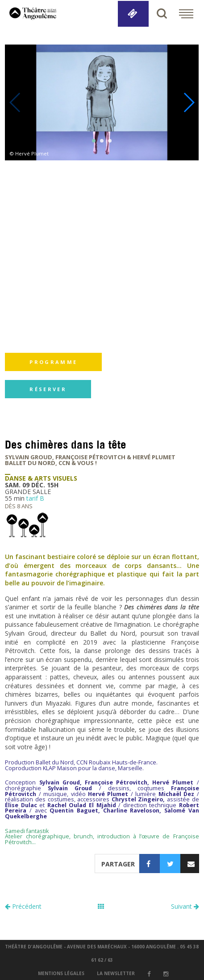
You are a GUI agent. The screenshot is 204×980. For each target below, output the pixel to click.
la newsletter (116, 973)
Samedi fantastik (27, 831)
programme (53, 362)
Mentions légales (61, 973)
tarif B (35, 498)
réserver (48, 389)
